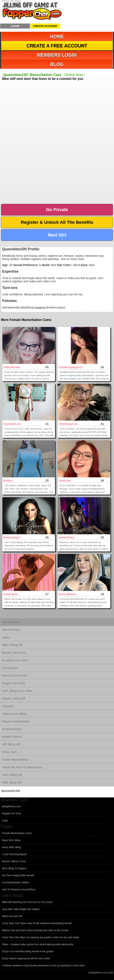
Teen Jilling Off (12, 775)
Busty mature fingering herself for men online (26, 958)
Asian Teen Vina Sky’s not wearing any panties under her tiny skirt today (41, 937)
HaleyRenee (12, 367)
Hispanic (8, 706)
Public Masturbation (15, 760)
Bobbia (8, 480)
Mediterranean (12, 729)
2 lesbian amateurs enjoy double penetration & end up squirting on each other (44, 966)
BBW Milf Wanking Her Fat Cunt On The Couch (27, 902)
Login (15, 26)
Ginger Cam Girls (14, 683)
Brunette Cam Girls (15, 660)
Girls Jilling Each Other (17, 691)
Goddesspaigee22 (71, 367)
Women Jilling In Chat (14, 861)
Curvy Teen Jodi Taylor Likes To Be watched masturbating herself (37, 923)
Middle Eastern (12, 737)
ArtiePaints (11, 594)
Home (57, 37)
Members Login (57, 55)
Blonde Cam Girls (14, 653)
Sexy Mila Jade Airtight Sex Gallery (21, 909)
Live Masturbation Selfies (15, 882)
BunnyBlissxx (67, 594)
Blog (57, 64)
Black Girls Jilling (11, 840)
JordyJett (65, 480)
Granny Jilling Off (14, 698)
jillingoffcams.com (11, 806)
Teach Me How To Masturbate (22, 767)
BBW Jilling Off (12, 645)
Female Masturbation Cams (17, 833)
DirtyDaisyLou (68, 424)
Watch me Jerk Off (12, 916)
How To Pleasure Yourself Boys (19, 890)
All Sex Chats (11, 622)
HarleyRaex (66, 537)
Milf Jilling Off (11, 744)
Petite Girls (9, 752)
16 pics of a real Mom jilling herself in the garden (28, 951)
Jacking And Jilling (14, 714)
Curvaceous (10, 668)
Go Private (57, 210)
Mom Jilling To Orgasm (14, 868)
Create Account (45, 26)
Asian (6, 637)
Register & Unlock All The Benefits (57, 222)
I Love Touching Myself (14, 854)
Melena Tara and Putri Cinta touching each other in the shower (35, 930)
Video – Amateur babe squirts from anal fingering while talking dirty (38, 944)
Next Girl (57, 235)
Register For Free (11, 814)
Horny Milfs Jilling (11, 847)
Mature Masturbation (16, 721)
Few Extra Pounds (14, 675)
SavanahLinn (12, 424)
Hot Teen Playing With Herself (18, 875)
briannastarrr (12, 537)
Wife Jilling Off (12, 782)
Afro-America (11, 630)
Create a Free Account (57, 46)
